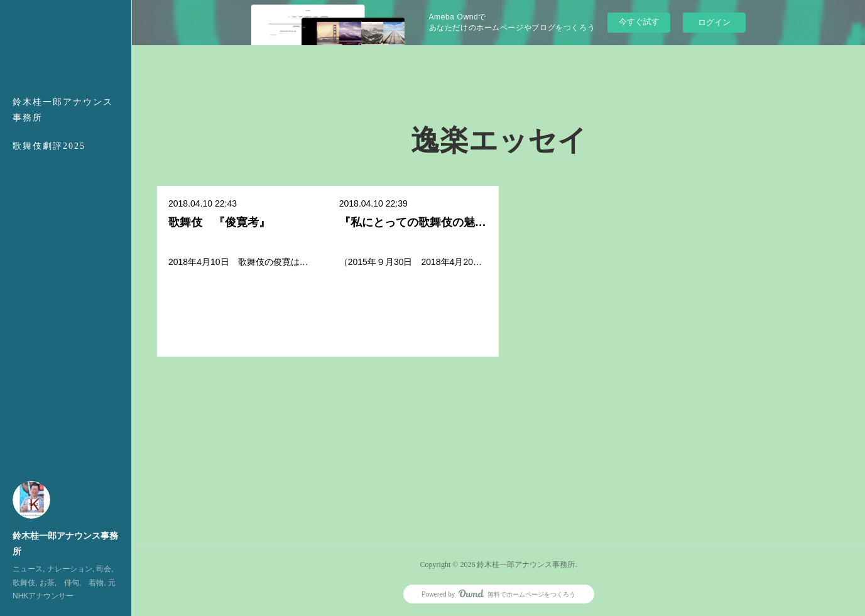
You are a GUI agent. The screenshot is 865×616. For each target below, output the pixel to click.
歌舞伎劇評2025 (49, 146)
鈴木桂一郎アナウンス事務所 (63, 110)
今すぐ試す (639, 22)
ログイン (714, 22)
